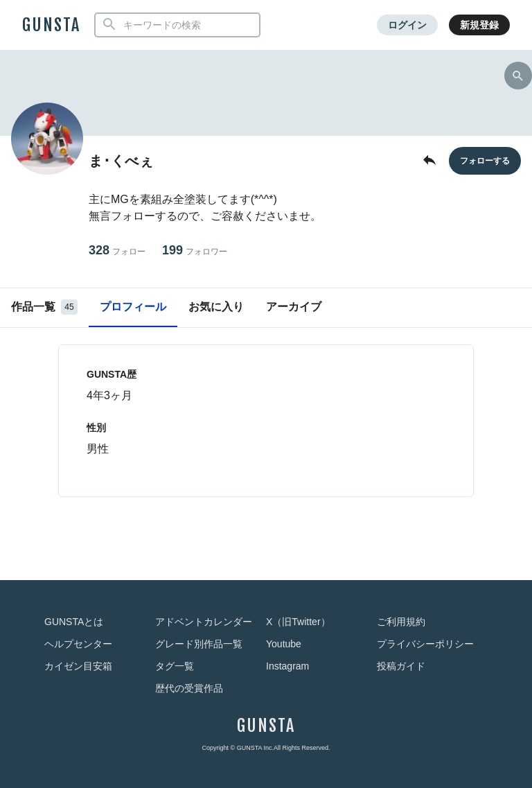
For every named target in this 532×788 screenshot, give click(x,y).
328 (117, 251)
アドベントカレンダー (204, 622)
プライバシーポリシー (425, 644)
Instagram (287, 666)
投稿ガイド (401, 666)
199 (195, 251)
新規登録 (479, 25)
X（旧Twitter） (298, 622)
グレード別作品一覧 (199, 644)
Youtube (284, 644)
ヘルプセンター (78, 644)
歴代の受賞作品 (189, 688)
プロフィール (133, 307)
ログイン (407, 25)
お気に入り (216, 307)
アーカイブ (294, 307)
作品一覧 (44, 307)
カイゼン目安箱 (78, 666)
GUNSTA (51, 25)
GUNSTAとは (74, 622)
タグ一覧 (175, 666)
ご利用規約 (401, 622)
